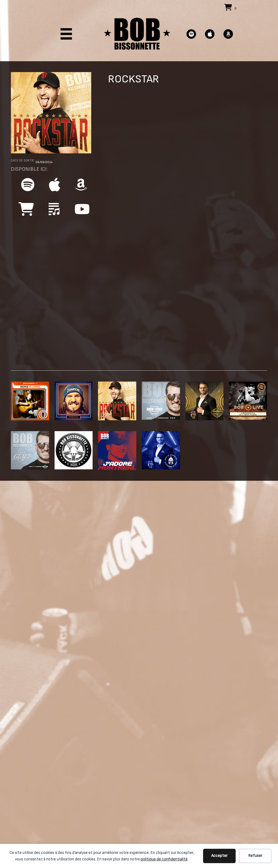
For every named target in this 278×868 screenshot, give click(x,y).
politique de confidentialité (164, 859)
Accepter (219, 856)
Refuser (255, 856)
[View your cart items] (231, 8)
